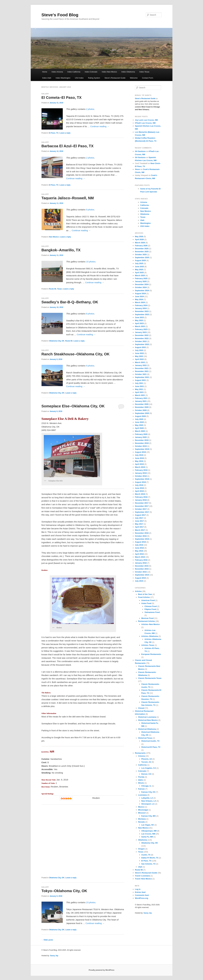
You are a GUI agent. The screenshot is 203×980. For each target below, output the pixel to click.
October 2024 (141, 287)
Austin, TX (146, 855)
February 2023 (141, 329)
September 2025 (142, 257)
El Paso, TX (54, 133)
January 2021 (141, 401)
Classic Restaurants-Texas (150, 678)
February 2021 (141, 398)
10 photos (91, 262)
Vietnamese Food (152, 612)
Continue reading (100, 126)
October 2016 (141, 536)
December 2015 (142, 566)
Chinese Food (151, 606)
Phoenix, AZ (147, 759)
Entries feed (140, 892)
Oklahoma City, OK (57, 341)
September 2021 (142, 377)
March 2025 (140, 275)
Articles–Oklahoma (150, 636)
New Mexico (54, 237)
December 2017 (142, 503)
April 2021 (139, 392)
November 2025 (142, 252)
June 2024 (139, 296)
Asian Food (146, 603)
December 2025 (142, 249)
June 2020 (139, 422)
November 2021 (142, 371)
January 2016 (141, 563)
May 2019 (139, 461)
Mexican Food (148, 618)
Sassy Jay (148, 913)
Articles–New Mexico (151, 624)
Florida (141, 777)
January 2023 (141, 332)
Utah (142, 220)
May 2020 (139, 425)
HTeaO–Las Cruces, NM (145, 123)
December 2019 (142, 440)
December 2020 (142, 404)
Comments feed (142, 895)
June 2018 (139, 488)
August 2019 (140, 452)
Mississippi (143, 810)
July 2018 (139, 485)
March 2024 (140, 302)
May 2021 (139, 389)
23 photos (91, 902)
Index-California (74, 72)
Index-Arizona (57, 72)
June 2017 (139, 521)
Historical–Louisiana (147, 717)
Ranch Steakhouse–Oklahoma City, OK (76, 354)
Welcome (134, 78)
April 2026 (139, 239)
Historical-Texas (145, 738)
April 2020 (139, 428)
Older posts (47, 940)
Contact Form (148, 78)
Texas (59, 289)
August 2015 (140, 578)
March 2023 (140, 326)
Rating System (94, 78)
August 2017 (140, 515)
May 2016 (139, 551)
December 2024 (142, 284)
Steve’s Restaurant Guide (115, 78)
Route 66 (53, 289)
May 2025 (139, 270)
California (144, 205)
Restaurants (140, 753)
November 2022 (142, 338)
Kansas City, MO (149, 816)
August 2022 (140, 347)
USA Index (79, 78)
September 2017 (142, 512)
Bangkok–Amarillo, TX (61, 250)
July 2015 (139, 581)
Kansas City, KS (148, 792)
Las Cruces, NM (148, 834)
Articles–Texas (148, 645)
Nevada (141, 822)
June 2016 (139, 548)
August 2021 (140, 380)
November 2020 (142, 407)
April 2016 (139, 554)
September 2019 (142, 449)
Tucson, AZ (146, 762)
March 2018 (140, 494)
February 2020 (141, 434)
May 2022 (139, 356)
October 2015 (141, 572)
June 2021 (139, 386)
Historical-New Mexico (148, 720)
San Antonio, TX (148, 864)
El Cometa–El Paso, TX (62, 98)
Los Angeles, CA (149, 768)
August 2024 (140, 293)
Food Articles (144, 597)
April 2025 (139, 272)
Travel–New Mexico (143, 879)
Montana (142, 819)
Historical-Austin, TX (150, 741)
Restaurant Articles (147, 621)
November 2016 (142, 533)
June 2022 (139, 353)
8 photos (90, 314)
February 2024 (141, 305)
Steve (137, 169)
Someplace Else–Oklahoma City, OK (73, 406)
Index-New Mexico (109, 72)
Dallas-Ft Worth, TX (150, 858)
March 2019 (140, 467)
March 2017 (140, 530)
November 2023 (142, 311)
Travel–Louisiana (143, 876)
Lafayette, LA (147, 798)
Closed (141, 708)
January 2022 (141, 365)
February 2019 (141, 470)
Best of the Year (145, 594)
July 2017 (139, 518)
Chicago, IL (146, 786)
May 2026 (139, 236)
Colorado (144, 208)
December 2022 (142, 335)
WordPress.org (142, 898)
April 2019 (139, 464)
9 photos (90, 210)
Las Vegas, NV (148, 825)
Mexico (141, 807)
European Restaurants (151, 654)
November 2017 (142, 506)
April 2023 (139, 323)
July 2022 (139, 350)
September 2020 (142, 413)
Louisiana (142, 795)
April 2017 (139, 527)
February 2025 (141, 278)
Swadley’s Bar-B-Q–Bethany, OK (70, 302)
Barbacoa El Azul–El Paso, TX (68, 146)
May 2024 (139, 299)
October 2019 (141, 446)
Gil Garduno (140, 151)
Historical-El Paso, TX (151, 747)
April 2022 (139, 359)
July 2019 (139, 455)
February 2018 (141, 497)
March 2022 (140, 362)
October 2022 (141, 341)
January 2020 (141, 437)
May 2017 (139, 524)
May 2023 (139, 320)
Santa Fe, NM (147, 837)
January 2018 (141, 500)
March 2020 (140, 431)
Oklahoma (145, 214)
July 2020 (139, 419)
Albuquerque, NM (149, 831)
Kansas (141, 789)
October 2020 (141, 410)
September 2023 (142, 314)
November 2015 (142, 569)
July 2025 (139, 263)
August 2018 (140, 482)
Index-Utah (47, 78)
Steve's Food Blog (60, 15)
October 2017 (141, 509)
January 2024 (141, 308)
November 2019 (142, 443)
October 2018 (141, 476)
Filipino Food (150, 609)
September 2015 (142, 575)
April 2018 (139, 491)
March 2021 (140, 395)
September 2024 (142, 290)
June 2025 (139, 267)
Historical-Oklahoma (147, 729)
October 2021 (141, 374)
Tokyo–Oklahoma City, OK (64, 891)
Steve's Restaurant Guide (146, 873)
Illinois (141, 783)
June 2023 (139, 317)
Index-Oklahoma (128, 72)
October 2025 (141, 254)
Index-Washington (63, 78)
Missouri (142, 813)
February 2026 (141, 246)
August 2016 (140, 542)
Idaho (141, 780)
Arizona (144, 202)
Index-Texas (144, 72)
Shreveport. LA (148, 804)
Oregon (141, 849)
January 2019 (141, 473)
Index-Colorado (91, 72)
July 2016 (139, 545)
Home (45, 72)
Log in (138, 889)
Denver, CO (146, 774)
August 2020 (140, 416)
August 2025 (140, 260)
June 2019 (139, 458)
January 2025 (141, 281)
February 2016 (141, 560)
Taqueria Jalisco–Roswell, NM (68, 198)
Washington (145, 223)
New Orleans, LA (149, 801)
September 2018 (142, 479)
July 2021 (139, 383)
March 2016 (140, 557)
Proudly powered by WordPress (101, 970)
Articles (138, 591)
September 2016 (142, 539)
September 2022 (142, 344)
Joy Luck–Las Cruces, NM (146, 120)
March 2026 (140, 243)
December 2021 (142, 368)
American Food (148, 600)
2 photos (90, 109)
